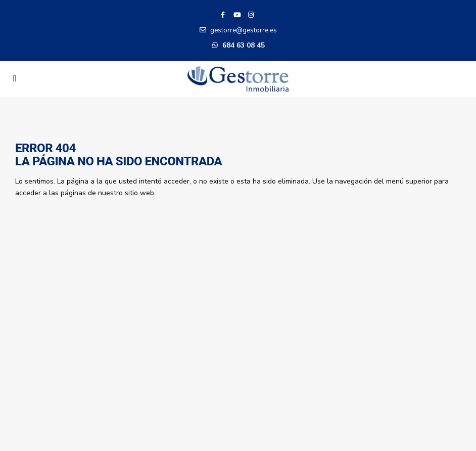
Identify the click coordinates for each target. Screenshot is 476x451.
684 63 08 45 (244, 45)
